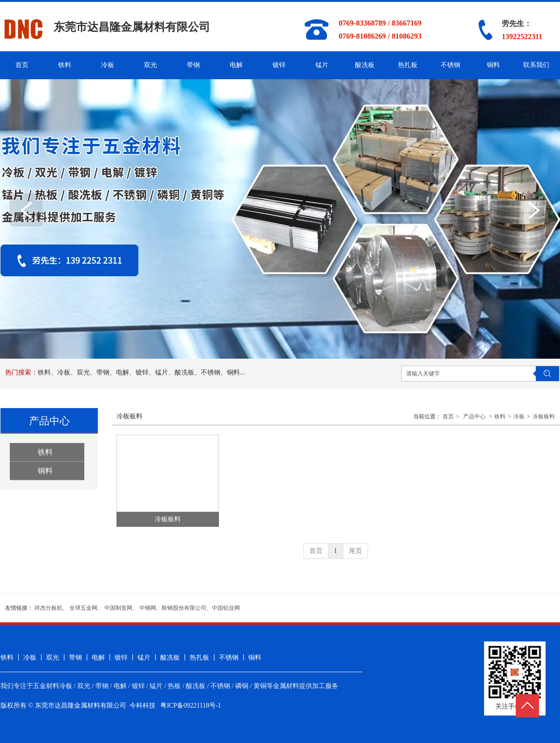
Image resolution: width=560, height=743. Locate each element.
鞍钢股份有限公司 (184, 608)
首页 (448, 416)
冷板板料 (544, 416)
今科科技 (143, 706)
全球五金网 (83, 608)
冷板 (519, 416)
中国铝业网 (226, 608)
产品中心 (474, 416)
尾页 (355, 551)
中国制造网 (118, 608)
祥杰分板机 (48, 608)
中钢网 (148, 608)
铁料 (500, 416)
